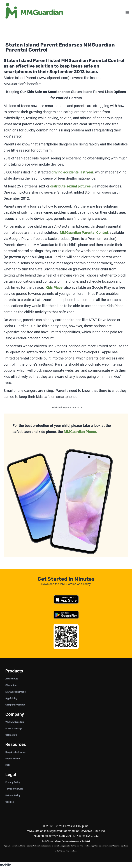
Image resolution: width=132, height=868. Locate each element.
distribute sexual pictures (70, 186)
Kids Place (54, 287)
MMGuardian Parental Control (84, 233)
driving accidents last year (72, 172)
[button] (127, 12)
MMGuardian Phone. (80, 432)
